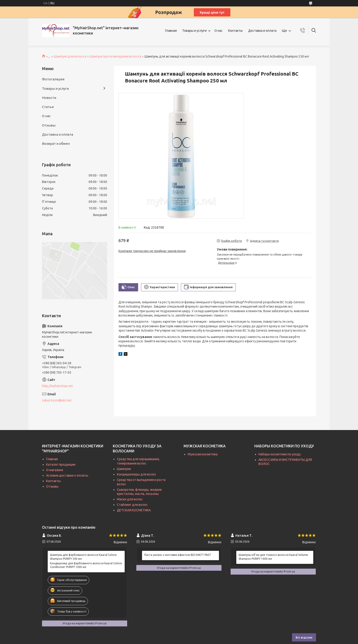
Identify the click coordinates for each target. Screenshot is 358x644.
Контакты (235, 31)
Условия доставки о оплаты (67, 475)
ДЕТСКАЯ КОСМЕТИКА (134, 510)
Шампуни (124, 469)
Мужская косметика (203, 454)
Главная (171, 31)
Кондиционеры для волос (137, 474)
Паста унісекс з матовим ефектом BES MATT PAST (178, 555)
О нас (218, 31)
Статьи (48, 107)
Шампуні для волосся (70, 56)
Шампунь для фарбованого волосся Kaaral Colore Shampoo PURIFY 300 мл (83, 557)
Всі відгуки (304, 637)
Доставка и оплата (262, 31)
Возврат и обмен (56, 144)
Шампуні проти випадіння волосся (115, 56)
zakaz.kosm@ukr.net (57, 400)
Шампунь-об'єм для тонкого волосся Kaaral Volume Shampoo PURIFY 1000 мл (273, 557)
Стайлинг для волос (132, 505)
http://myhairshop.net (57, 386)
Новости (49, 98)
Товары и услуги (194, 31)
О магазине (55, 470)
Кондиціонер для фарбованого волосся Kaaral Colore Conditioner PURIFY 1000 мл (86, 565)
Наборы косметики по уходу (280, 454)
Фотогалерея (53, 79)
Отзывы (49, 125)
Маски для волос (130, 499)
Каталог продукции (61, 465)
